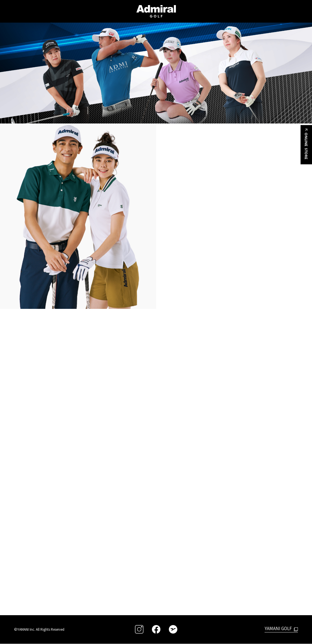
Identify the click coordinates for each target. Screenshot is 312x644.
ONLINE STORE (306, 145)
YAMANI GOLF (278, 628)
